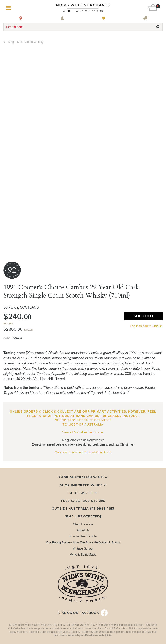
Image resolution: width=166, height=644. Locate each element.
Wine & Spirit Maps (83, 555)
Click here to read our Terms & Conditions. (83, 452)
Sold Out (144, 316)
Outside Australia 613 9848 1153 (83, 509)
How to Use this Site (83, 536)
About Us (83, 530)
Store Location (83, 524)
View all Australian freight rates (83, 432)
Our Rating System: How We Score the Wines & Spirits (83, 542)
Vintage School (83, 548)
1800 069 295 (93, 501)
